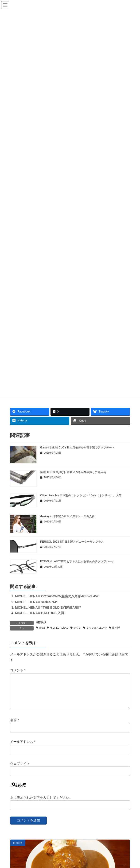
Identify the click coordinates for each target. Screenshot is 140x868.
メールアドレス (23, 747)
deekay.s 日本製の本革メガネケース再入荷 (67, 516)
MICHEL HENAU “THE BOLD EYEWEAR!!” (48, 607)
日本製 (116, 628)
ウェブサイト (20, 769)
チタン (77, 628)
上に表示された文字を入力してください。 (41, 803)
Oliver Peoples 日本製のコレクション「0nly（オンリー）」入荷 (81, 495)
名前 (14, 726)
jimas (42, 628)
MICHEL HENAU (59, 628)
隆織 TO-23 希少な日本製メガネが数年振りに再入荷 (73, 472)
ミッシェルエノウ (97, 628)
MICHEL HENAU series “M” (36, 602)
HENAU (41, 623)
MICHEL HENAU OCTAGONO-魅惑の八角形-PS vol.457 (57, 596)
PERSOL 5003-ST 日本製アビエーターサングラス (72, 542)
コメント (18, 670)
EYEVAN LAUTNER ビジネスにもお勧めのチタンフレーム (77, 561)
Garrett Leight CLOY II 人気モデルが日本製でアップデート (77, 448)
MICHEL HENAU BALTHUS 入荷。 (41, 613)
